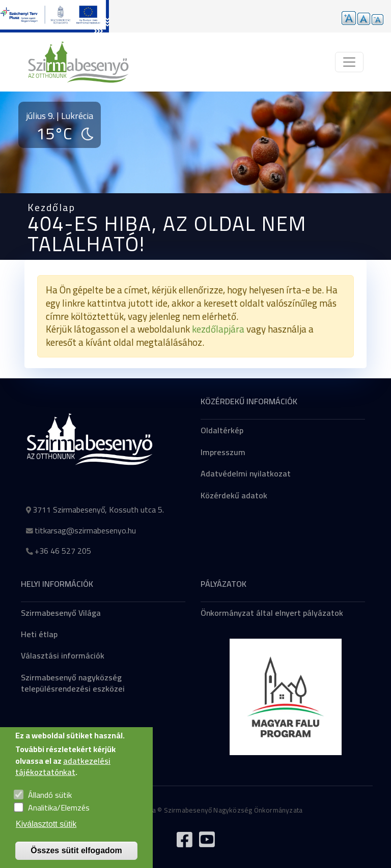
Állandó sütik (50, 805)
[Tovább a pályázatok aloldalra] (54, 16)
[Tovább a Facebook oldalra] (184, 844)
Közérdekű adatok (234, 495)
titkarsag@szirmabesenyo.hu (85, 530)
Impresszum (223, 452)
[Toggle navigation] (349, 62)
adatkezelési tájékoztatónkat (63, 776)
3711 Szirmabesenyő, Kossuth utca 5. (98, 510)
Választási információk (63, 655)
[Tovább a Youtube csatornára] (207, 844)
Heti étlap (39, 634)
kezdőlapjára (218, 329)
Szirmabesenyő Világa (61, 613)
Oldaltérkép (222, 430)
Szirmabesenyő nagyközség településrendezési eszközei (73, 683)
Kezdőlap (51, 207)
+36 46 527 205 (63, 551)
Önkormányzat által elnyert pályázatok (272, 613)
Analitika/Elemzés (59, 818)
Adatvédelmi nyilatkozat (246, 473)
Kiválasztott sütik (46, 834)
